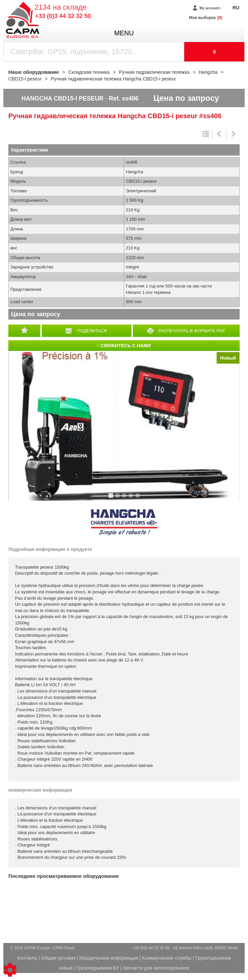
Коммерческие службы (167, 958)
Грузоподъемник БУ (98, 968)
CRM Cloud (64, 948)
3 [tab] (125, 499)
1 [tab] (112, 499)
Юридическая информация (109, 958)
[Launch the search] (214, 52)
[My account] (207, 8)
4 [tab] (132, 499)
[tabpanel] (124, 426)
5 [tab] (139, 499)
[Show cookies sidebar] (10, 970)
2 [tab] (118, 499)
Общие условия (58, 958)
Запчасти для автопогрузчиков (156, 968)
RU (236, 8)
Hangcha (124, 523)
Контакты (27, 958)
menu (124, 33)
